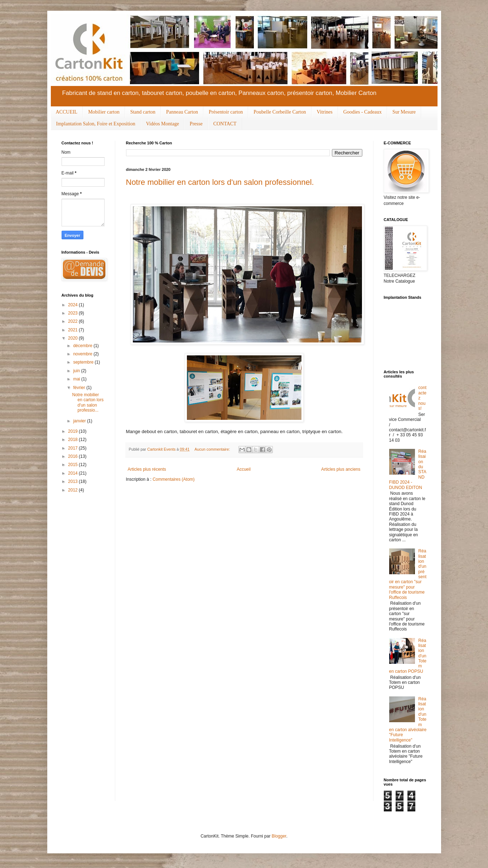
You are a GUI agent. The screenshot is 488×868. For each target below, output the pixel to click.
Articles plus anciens (341, 469)
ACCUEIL (67, 112)
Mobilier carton (104, 112)
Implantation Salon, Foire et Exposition (96, 124)
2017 (73, 448)
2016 (73, 456)
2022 (73, 321)
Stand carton (143, 112)
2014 (73, 473)
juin (77, 371)
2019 (73, 431)
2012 (73, 490)
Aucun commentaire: (213, 449)
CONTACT (225, 124)
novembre (83, 354)
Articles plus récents (147, 469)
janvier (80, 421)
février (80, 388)
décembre (83, 346)
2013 (73, 481)
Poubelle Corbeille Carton (280, 112)
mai (77, 379)
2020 (73, 338)
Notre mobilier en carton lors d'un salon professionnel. (220, 182)
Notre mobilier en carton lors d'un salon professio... (88, 402)
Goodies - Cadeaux (363, 112)
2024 (73, 305)
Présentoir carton (226, 112)
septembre (84, 362)
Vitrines (325, 112)
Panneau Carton (182, 112)
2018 (73, 440)
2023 (73, 313)
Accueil (244, 469)
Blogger (279, 836)
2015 (73, 465)
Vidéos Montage (163, 124)
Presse (196, 124)
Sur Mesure (404, 112)
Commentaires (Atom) (173, 479)
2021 (73, 330)
